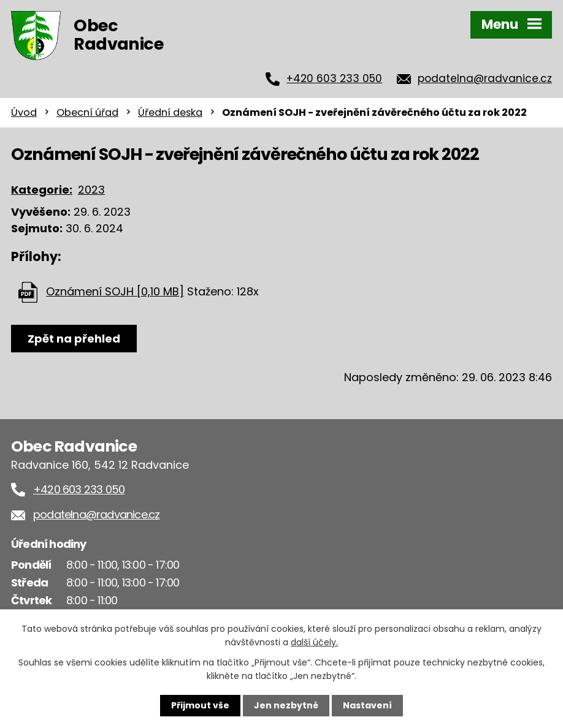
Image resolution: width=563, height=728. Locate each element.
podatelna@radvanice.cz (485, 78)
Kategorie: (42, 190)
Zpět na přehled (74, 339)
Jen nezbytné (286, 705)
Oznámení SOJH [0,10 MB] (115, 291)
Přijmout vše (200, 705)
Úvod (24, 112)
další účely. (314, 642)
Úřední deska (170, 112)
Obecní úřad (87, 112)
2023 (91, 190)
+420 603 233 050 (334, 78)
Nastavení (367, 705)
